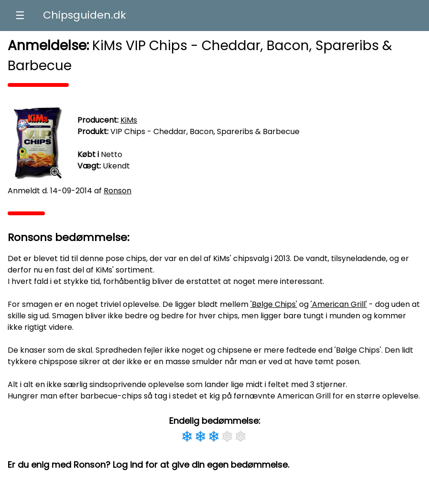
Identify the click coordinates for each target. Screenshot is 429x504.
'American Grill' (339, 304)
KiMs (129, 120)
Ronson (118, 191)
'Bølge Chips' (274, 304)
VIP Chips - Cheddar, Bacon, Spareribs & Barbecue (205, 131)
